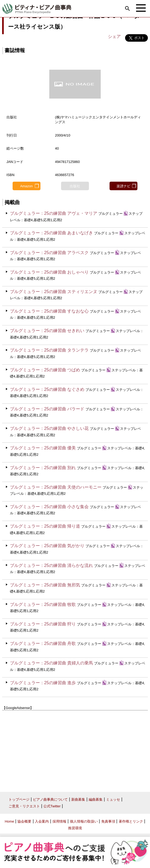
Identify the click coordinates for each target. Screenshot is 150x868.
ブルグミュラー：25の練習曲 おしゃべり (49, 272)
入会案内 (42, 821)
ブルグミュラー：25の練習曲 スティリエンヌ (54, 292)
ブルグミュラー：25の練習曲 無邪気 (45, 585)
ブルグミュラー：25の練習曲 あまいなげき (51, 233)
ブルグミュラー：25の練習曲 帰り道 (45, 526)
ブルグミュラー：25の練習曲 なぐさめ (47, 389)
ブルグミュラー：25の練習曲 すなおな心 (49, 311)
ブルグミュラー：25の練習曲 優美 (43, 448)
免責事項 (108, 821)
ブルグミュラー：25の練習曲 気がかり (47, 546)
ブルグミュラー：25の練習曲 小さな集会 (49, 507)
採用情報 (59, 821)
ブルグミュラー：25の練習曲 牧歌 (43, 604)
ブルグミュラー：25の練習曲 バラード (47, 409)
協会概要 (24, 821)
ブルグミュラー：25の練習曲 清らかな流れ (51, 565)
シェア (114, 36)
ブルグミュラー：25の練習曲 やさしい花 (49, 428)
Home (10, 821)
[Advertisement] (75, 749)
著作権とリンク (131, 821)
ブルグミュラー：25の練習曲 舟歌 (43, 643)
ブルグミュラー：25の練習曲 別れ (43, 468)
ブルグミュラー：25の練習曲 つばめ (45, 370)
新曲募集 (78, 799)
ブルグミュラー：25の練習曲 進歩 (43, 683)
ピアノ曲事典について (50, 799)
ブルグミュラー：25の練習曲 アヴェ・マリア (54, 213)
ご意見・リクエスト (24, 806)
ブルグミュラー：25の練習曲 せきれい (47, 331)
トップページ (19, 799)
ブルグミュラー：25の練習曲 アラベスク (49, 253)
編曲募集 (96, 799)
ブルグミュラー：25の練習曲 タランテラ (49, 350)
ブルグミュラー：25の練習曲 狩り (43, 624)
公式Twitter (52, 806)
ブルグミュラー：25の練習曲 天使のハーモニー (56, 487)
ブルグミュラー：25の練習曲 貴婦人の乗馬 (51, 663)
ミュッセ (113, 799)
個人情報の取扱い (84, 821)
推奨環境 (75, 828)
